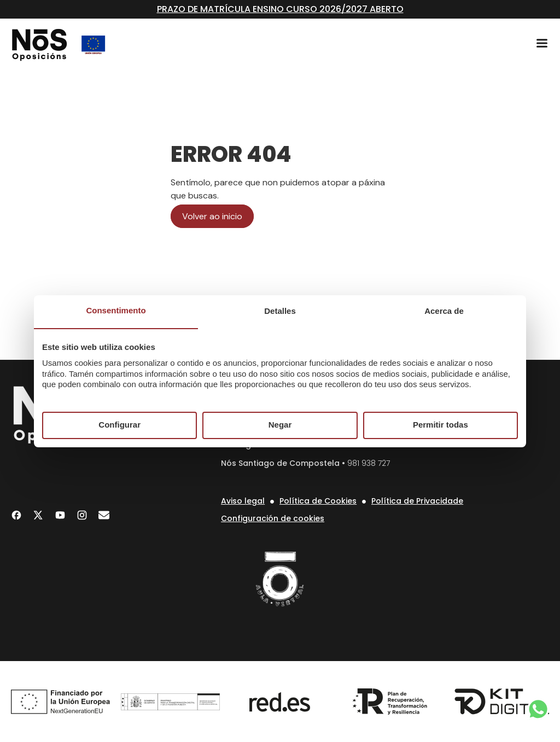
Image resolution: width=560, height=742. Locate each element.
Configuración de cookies (273, 518)
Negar (280, 425)
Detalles (280, 311)
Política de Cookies (318, 501)
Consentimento (116, 310)
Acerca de (444, 311)
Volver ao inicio (212, 216)
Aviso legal (243, 501)
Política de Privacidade (417, 501)
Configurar (119, 425)
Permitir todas (441, 425)
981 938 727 (369, 463)
